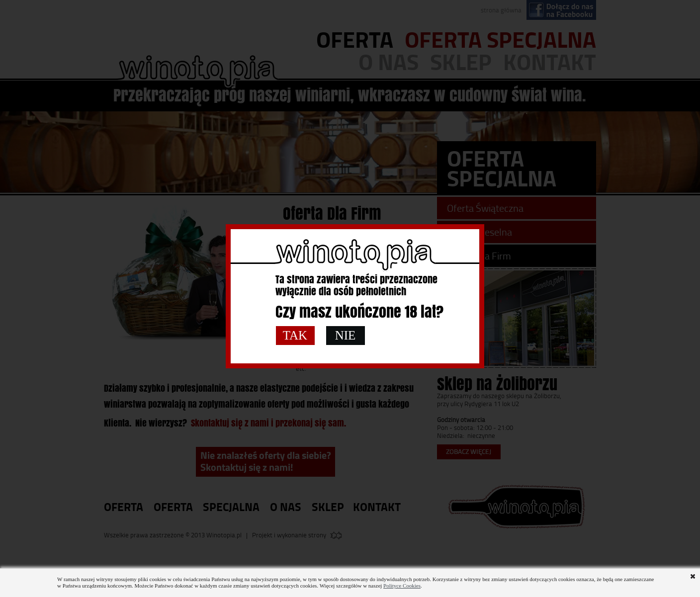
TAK (295, 335)
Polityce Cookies (402, 586)
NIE (346, 335)
